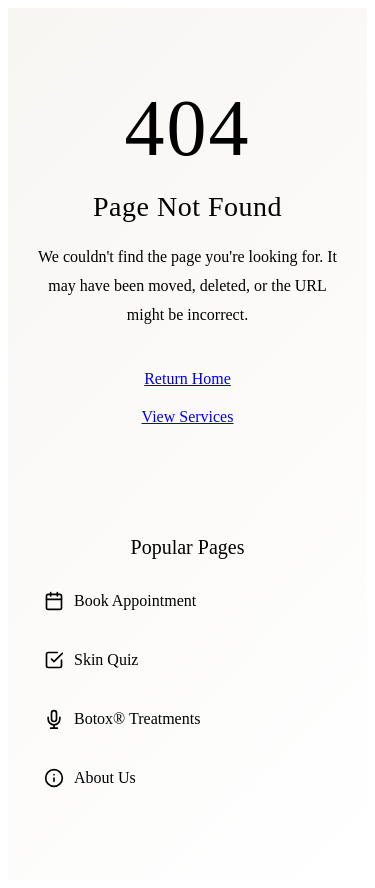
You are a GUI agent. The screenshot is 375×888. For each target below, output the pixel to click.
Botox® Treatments (122, 719)
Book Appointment (120, 601)
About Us (90, 778)
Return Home (187, 378)
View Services (188, 416)
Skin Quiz (91, 660)
